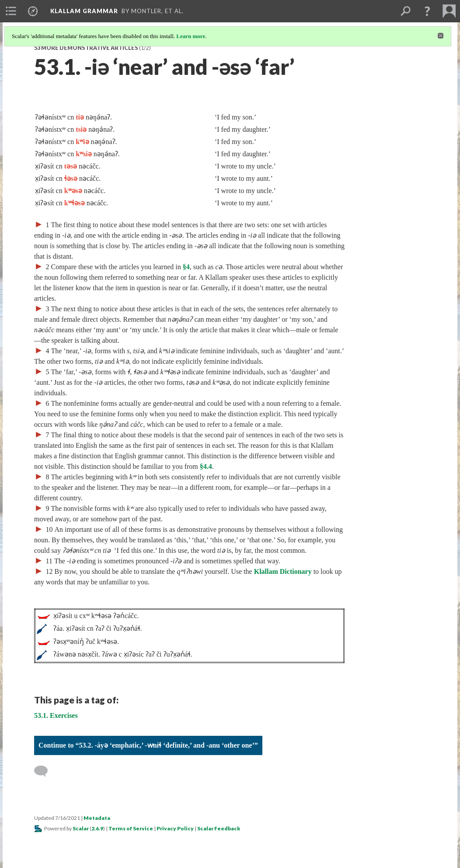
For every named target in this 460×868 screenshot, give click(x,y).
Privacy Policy (175, 828)
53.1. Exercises (56, 715)
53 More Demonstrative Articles (86, 48)
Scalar (81, 828)
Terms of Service (131, 828)
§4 (186, 267)
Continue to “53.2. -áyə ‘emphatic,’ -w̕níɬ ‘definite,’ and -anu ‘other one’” (148, 745)
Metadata (97, 818)
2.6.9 (97, 828)
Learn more (191, 36)
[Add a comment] (45, 771)
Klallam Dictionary (283, 571)
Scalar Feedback (219, 828)
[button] (427, 11)
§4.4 (206, 466)
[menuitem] (11, 11)
